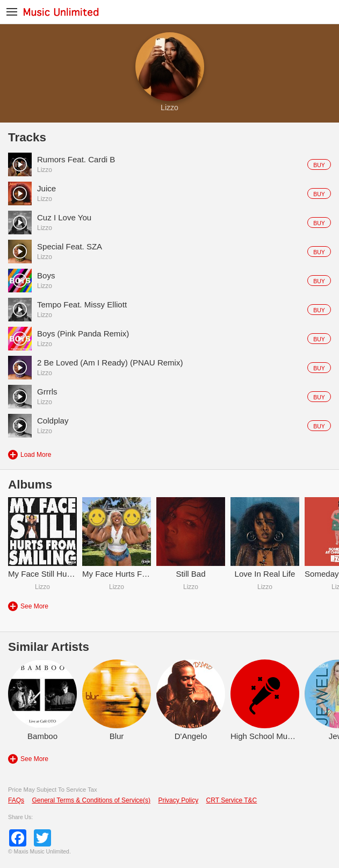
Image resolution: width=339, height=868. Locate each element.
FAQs (16, 800)
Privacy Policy (178, 800)
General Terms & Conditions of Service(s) (91, 800)
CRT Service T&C (232, 800)
